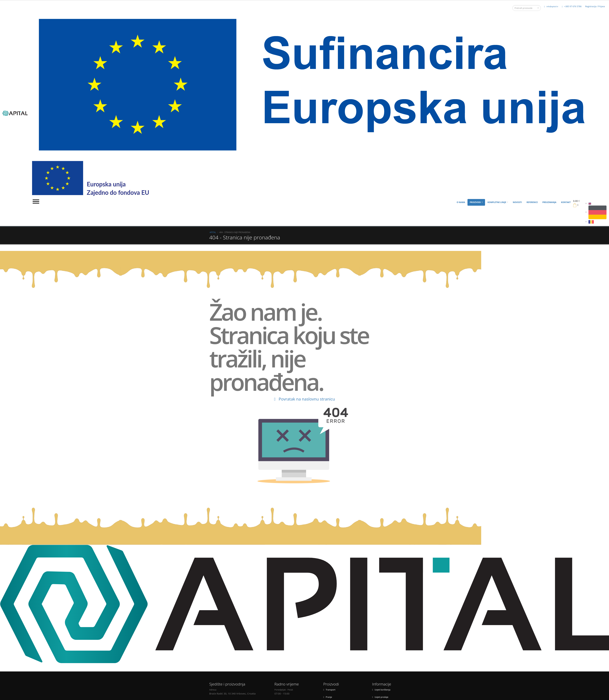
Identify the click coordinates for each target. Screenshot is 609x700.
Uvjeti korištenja (381, 690)
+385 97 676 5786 (572, 6)
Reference (532, 202)
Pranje (328, 697)
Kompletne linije (497, 202)
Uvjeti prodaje (380, 697)
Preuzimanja (549, 202)
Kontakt (566, 202)
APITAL (213, 232)
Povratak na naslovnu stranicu (304, 399)
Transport (329, 690)
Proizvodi (475, 202)
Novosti (517, 202)
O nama (461, 202)
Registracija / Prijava (595, 6)
